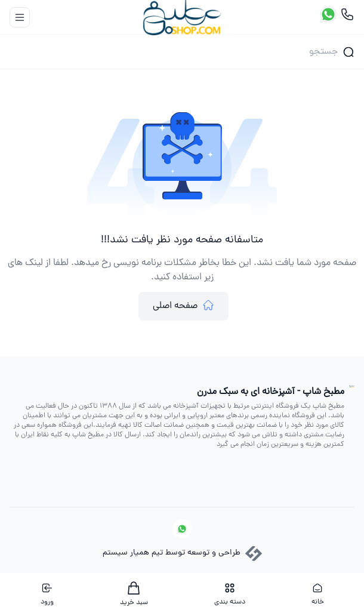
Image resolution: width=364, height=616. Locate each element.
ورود (47, 595)
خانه (318, 595)
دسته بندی (230, 595)
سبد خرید (134, 595)
